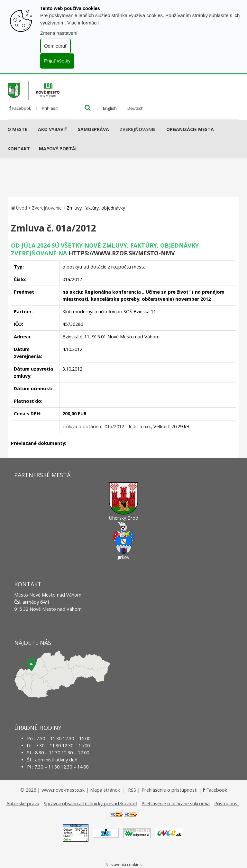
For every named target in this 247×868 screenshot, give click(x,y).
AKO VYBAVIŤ (53, 129)
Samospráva (93, 129)
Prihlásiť (50, 108)
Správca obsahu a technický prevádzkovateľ (90, 803)
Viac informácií (83, 23)
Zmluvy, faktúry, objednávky (96, 208)
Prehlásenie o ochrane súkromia (176, 803)
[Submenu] (30, 129)
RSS (133, 790)
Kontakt (19, 149)
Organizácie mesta (190, 129)
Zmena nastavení (59, 33)
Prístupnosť (227, 803)
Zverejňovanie (138, 129)
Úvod (22, 208)
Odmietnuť (55, 46)
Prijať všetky (57, 61)
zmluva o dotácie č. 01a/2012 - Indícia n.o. (107, 426)
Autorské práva (23, 803)
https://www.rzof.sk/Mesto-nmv (122, 253)
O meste (17, 129)
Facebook (20, 108)
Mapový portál (58, 149)
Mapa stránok (105, 790)
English (110, 108)
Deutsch (135, 108)
